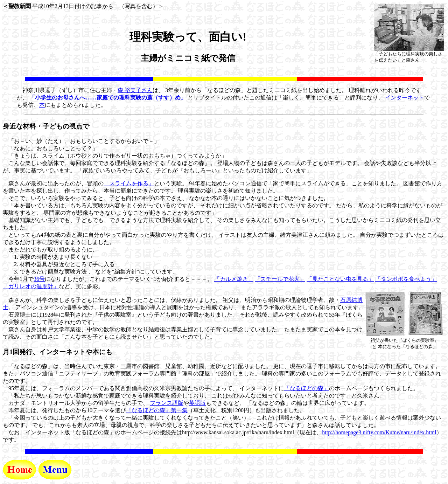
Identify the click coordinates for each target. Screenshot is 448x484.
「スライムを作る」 (129, 183)
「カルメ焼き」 (234, 279)
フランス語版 (167, 403)
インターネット (405, 98)
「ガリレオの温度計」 (31, 286)
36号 (39, 279)
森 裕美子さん (135, 90)
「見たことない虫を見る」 (340, 279)
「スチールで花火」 (280, 279)
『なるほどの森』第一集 (157, 410)
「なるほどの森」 (307, 388)
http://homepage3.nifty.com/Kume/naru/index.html (379, 432)
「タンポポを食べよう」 (406, 279)
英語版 (197, 403)
